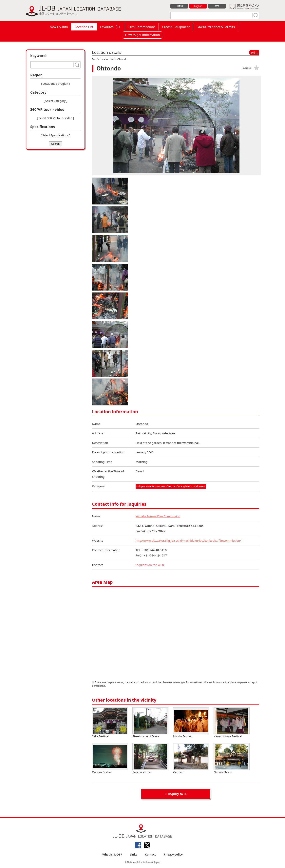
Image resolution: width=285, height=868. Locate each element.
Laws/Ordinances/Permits (216, 27)
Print (254, 53)
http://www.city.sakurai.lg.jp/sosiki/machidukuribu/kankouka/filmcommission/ (190, 540)
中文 (217, 6)
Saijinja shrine (150, 759)
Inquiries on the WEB (150, 565)
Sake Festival (110, 723)
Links (133, 854)
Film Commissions (142, 27)
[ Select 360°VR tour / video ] (55, 118)
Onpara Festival (110, 759)
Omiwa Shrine (232, 759)
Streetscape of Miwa (150, 723)
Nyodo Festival (191, 723)
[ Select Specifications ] (55, 135)
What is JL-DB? (112, 854)
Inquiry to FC (178, 794)
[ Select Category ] (56, 101)
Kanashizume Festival (232, 723)
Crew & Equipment (176, 27)
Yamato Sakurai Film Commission (159, 516)
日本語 (179, 6)
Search (55, 144)
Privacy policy (173, 854)
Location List (84, 27)
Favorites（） (111, 27)
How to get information (142, 35)
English (198, 6)
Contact (151, 854)
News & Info (59, 27)
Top (94, 59)
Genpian (191, 759)
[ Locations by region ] (56, 84)
